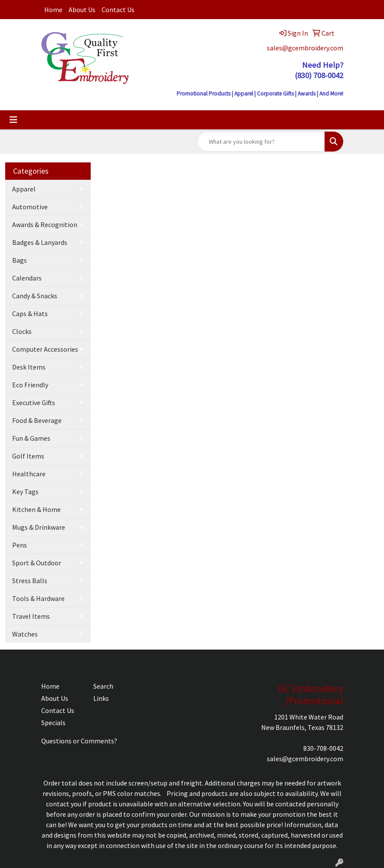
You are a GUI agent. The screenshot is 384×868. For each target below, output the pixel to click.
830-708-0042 (323, 748)
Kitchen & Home (36, 509)
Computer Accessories (45, 349)
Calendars (27, 278)
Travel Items (31, 616)
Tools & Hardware (38, 598)
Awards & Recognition (45, 224)
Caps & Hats (30, 314)
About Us (82, 10)
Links (101, 698)
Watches (25, 634)
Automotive (30, 207)
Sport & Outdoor (37, 563)
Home (53, 10)
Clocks (22, 331)
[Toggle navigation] (13, 120)
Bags (20, 260)
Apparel (24, 189)
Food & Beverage (37, 420)
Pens (20, 545)
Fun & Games (31, 438)
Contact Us (118, 10)
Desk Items (29, 367)
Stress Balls (30, 581)
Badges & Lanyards (40, 242)
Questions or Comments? (79, 741)
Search (103, 686)
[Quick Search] (261, 142)
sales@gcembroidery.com (305, 48)
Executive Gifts (34, 403)
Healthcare (29, 474)
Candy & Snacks (35, 296)
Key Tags (25, 492)
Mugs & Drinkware (39, 527)
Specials (53, 723)
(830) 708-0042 (319, 75)
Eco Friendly (30, 385)
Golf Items (28, 456)
